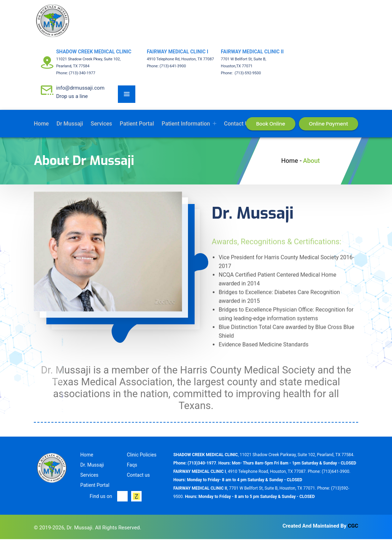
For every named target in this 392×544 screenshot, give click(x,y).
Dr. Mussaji (92, 470)
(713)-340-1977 (82, 78)
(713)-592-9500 (247, 78)
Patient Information (186, 129)
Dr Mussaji (70, 129)
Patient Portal (137, 129)
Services (101, 129)
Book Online (270, 129)
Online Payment (329, 129)
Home (41, 129)
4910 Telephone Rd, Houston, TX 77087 (180, 64)
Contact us (238, 129)
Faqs (132, 470)
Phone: (63, 78)
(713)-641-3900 (173, 71)
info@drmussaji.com (80, 93)
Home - (291, 165)
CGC (353, 531)
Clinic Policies (142, 460)
